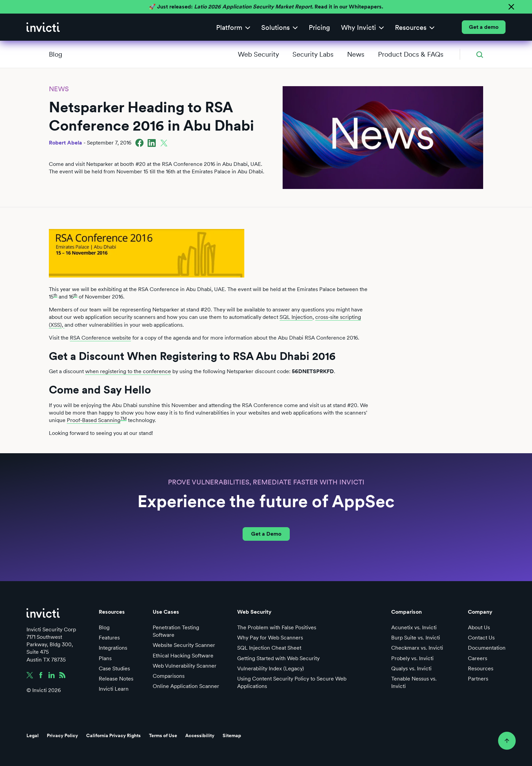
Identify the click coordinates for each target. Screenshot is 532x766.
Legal (33, 735)
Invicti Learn (114, 689)
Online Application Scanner (186, 686)
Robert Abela (65, 143)
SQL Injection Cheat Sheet (269, 648)
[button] (233, 27)
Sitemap (232, 735)
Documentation (487, 648)
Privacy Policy (62, 735)
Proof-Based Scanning (94, 420)
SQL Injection (296, 317)
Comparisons (169, 676)
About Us (479, 627)
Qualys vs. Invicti (411, 668)
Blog (55, 54)
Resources (481, 668)
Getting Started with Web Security (278, 658)
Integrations (113, 648)
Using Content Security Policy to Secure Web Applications (292, 682)
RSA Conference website (100, 338)
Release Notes (116, 679)
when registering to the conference (128, 371)
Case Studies (114, 668)
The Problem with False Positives (277, 627)
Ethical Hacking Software (183, 656)
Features (109, 638)
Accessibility (200, 735)
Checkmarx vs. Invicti (417, 648)
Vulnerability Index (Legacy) (271, 668)
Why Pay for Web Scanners (270, 638)
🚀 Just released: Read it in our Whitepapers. (266, 7)
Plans (105, 658)
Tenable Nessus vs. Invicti (414, 682)
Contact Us (481, 638)
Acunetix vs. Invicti (414, 627)
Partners (478, 679)
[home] (43, 27)
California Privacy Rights (113, 735)
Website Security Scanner (184, 645)
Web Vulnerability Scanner (185, 666)
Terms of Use (163, 735)
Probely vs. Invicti (412, 658)
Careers (478, 658)
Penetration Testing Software (176, 631)
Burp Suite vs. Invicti (416, 638)
